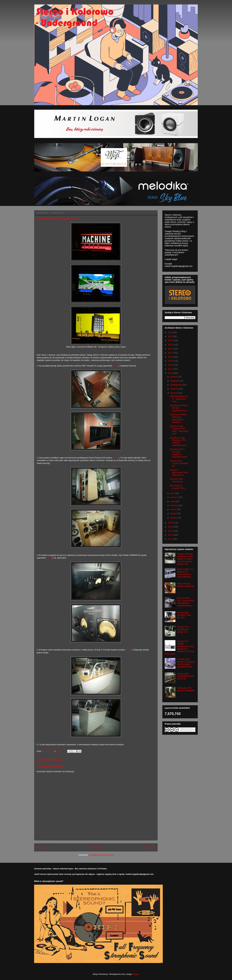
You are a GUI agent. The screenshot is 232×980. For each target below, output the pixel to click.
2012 (171, 535)
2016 (171, 373)
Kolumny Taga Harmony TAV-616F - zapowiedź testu (179, 430)
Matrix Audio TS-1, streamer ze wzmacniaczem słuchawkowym (186, 573)
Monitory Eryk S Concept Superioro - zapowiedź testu (178, 453)
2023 (171, 345)
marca (174, 509)
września (175, 389)
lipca (173, 493)
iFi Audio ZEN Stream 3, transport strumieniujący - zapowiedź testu (186, 663)
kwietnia (174, 505)
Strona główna (96, 847)
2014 (171, 527)
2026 (171, 332)
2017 (171, 369)
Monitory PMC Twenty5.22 (177, 480)
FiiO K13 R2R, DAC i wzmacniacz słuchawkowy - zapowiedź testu (186, 602)
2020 (171, 357)
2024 (171, 340)
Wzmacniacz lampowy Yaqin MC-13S (184, 615)
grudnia (174, 377)
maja (173, 501)
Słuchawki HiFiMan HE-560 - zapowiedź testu (179, 408)
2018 (171, 365)
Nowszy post (43, 847)
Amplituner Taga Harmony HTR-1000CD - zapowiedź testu (178, 441)
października (177, 385)
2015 (171, 523)
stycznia (174, 518)
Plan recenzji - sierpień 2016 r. (178, 487)
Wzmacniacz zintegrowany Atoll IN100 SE (185, 676)
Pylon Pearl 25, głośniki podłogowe (186, 585)
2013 (171, 531)
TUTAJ (115, 366)
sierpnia (174, 393)
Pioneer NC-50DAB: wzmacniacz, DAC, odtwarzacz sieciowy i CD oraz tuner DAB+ (180, 648)
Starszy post (149, 847)
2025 (171, 336)
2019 (171, 361)
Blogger (135, 974)
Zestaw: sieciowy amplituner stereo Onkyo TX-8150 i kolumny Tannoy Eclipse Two (185, 559)
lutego (173, 513)
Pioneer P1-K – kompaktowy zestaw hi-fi (184, 629)
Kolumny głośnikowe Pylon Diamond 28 (179, 472)
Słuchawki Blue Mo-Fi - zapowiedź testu (179, 399)
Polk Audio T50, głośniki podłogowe (186, 689)
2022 (171, 349)
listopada (175, 381)
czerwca (174, 497)
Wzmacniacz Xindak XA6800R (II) (179, 463)
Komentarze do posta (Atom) (101, 855)
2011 (171, 539)
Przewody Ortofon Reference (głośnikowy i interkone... (178, 418)
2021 (171, 353)
